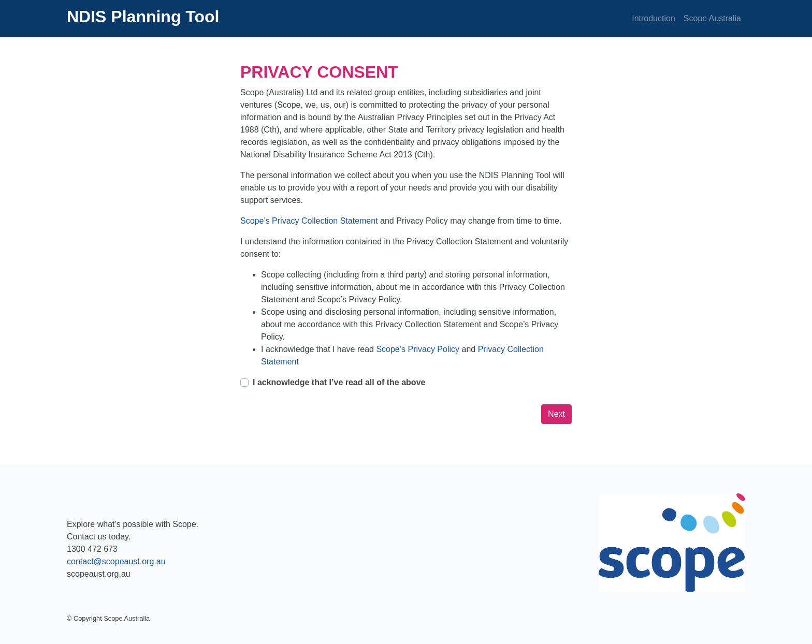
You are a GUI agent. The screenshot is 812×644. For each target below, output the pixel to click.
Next (556, 414)
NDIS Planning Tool (143, 17)
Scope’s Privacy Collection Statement (310, 221)
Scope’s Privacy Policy (419, 349)
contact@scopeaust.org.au (116, 561)
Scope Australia (712, 18)
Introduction (654, 18)
